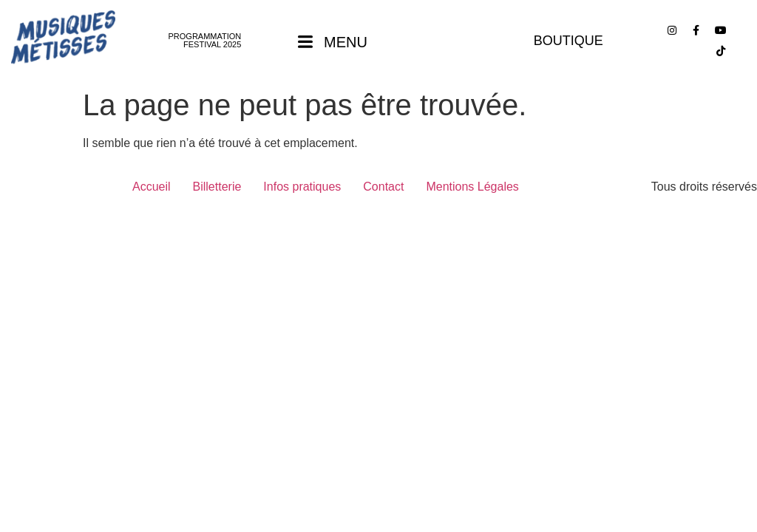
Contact (383, 187)
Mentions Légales (472, 187)
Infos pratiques (302, 187)
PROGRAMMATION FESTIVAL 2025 (205, 40)
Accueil (152, 187)
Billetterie (217, 187)
